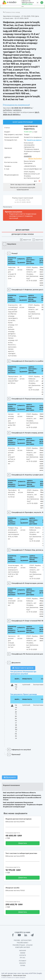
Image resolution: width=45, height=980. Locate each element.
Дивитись (23, 843)
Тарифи (23, 966)
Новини (23, 953)
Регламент (23, 961)
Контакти (23, 955)
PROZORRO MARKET (23, 943)
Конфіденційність (7, 975)
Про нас (22, 958)
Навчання (23, 951)
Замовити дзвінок (27, 4)
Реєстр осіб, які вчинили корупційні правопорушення (23, 189)
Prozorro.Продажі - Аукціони (22, 945)
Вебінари (22, 963)
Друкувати (10, 777)
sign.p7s (16, 687)
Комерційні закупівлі (22, 947)
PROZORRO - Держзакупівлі (23, 940)
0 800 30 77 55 (26, 1)
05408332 (28, 156)
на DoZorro (17, 110)
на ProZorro (8, 110)
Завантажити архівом (23, 668)
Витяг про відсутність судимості (23, 185)
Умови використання (20, 975)
